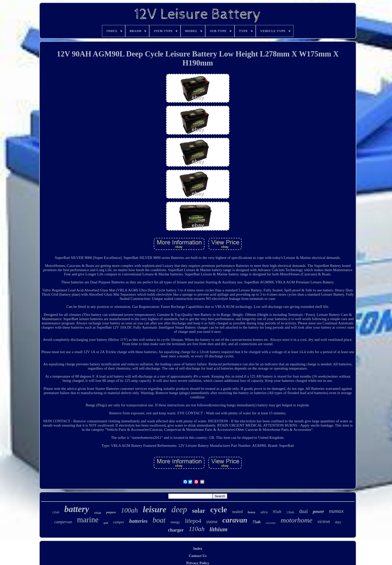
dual (303, 511)
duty (338, 522)
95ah (277, 512)
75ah (256, 522)
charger (176, 530)
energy (175, 522)
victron (324, 522)
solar (199, 511)
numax (336, 511)
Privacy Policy (198, 563)
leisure (154, 509)
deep (179, 510)
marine (88, 520)
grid (106, 523)
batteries (138, 521)
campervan (63, 522)
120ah (55, 512)
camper (119, 522)
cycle (219, 510)
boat (159, 520)
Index (198, 549)
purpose (111, 512)
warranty (270, 523)
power (318, 512)
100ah (129, 510)
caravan (235, 520)
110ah (197, 529)
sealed (237, 512)
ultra (264, 512)
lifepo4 (193, 521)
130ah (290, 512)
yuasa (212, 521)
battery (77, 509)
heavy (252, 512)
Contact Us (198, 556)
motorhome (297, 520)
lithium (218, 529)
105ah (97, 513)
